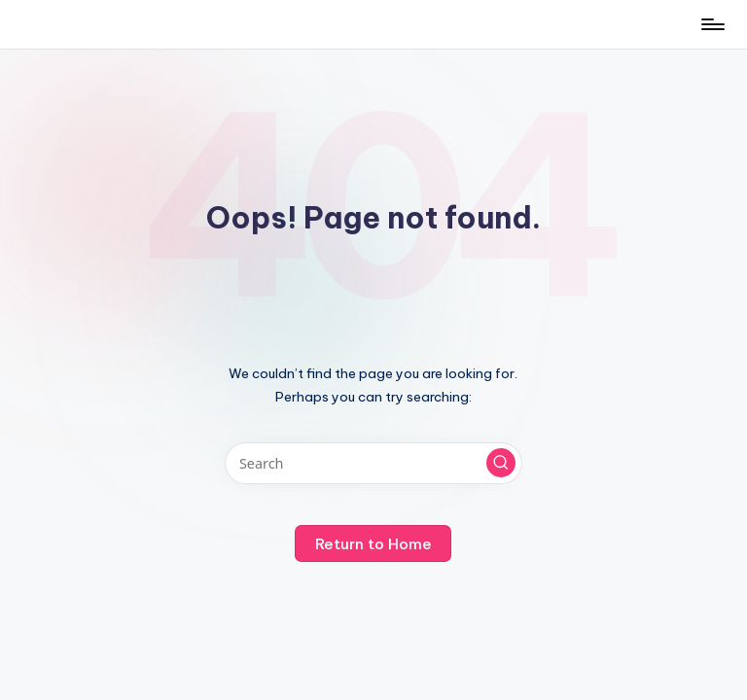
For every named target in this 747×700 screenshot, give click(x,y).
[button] (501, 463)
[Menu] (711, 24)
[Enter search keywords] (373, 463)
